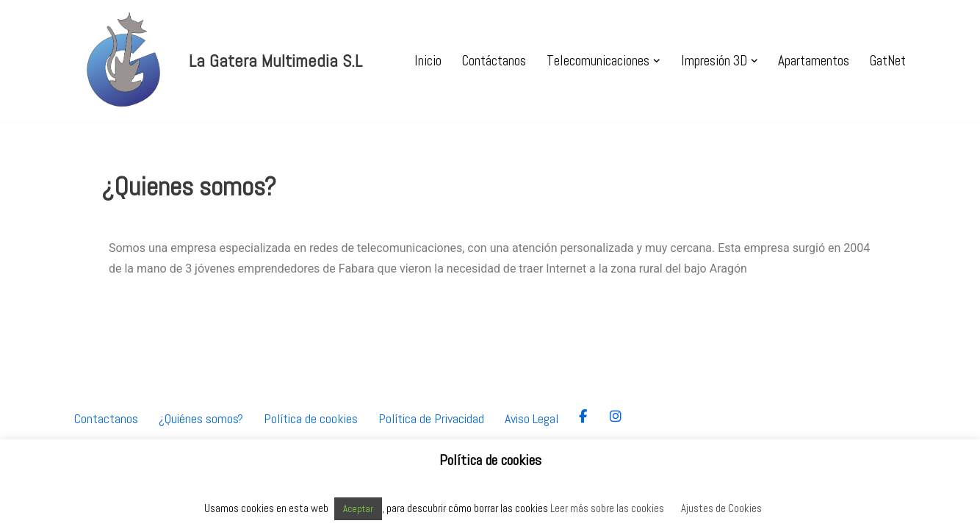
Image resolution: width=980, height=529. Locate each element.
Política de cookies (311, 424)
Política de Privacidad (431, 424)
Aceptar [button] (358, 509)
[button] (657, 61)
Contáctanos (494, 61)
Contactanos (106, 424)
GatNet (888, 61)
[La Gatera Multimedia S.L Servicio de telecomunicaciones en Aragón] (217, 61)
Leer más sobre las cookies (607, 508)
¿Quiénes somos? (201, 424)
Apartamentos (814, 61)
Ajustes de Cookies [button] (721, 508)
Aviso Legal (532, 424)
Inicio (428, 61)
